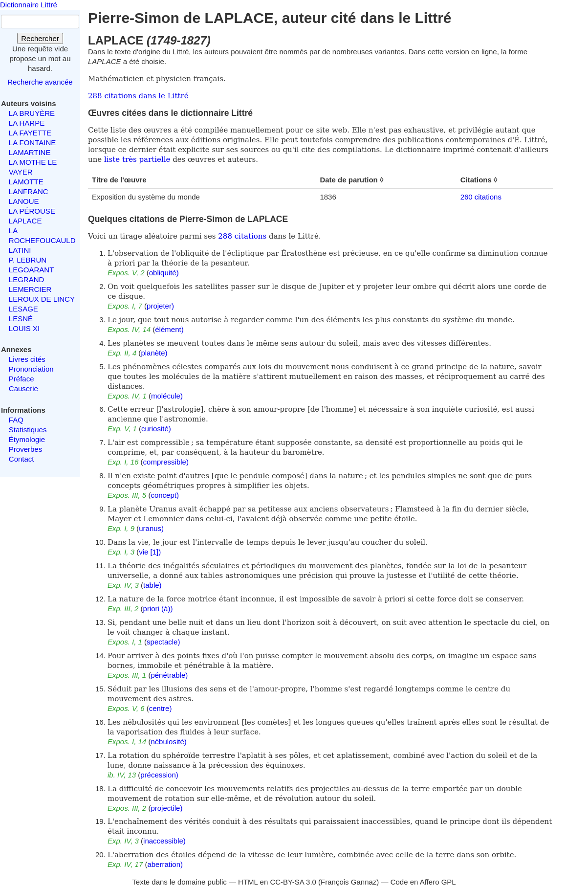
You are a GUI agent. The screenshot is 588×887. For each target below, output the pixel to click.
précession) (159, 775)
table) (152, 585)
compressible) (166, 462)
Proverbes (25, 449)
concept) (165, 495)
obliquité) (164, 273)
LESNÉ (21, 319)
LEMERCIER (30, 289)
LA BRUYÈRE (32, 113)
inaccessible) (164, 841)
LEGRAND (27, 279)
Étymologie (27, 439)
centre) (161, 708)
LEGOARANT (32, 270)
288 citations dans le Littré (138, 96)
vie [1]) (150, 552)
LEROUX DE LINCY (42, 299)
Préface (22, 379)
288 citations (242, 236)
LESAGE (23, 309)
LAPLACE (25, 221)
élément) (169, 329)
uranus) (151, 528)
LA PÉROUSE (32, 211)
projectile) (166, 808)
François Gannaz (348, 882)
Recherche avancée (40, 82)
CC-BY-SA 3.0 (293, 882)
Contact (22, 459)
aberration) (165, 864)
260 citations (481, 197)
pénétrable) (169, 675)
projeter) (160, 306)
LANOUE (24, 201)
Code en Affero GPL (423, 882)
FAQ (16, 420)
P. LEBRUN (28, 260)
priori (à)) (158, 609)
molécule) (167, 396)
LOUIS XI (24, 328)
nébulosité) (168, 742)
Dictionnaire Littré (29, 5)
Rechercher (40, 38)
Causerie (23, 388)
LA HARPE (27, 123)
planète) (154, 353)
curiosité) (156, 429)
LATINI (20, 250)
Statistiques (28, 430)
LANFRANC (29, 191)
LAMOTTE (26, 182)
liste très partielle (137, 159)
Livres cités (27, 359)
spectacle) (163, 642)
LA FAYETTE (30, 133)
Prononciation (31, 369)
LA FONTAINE (32, 143)
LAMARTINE (30, 152)
